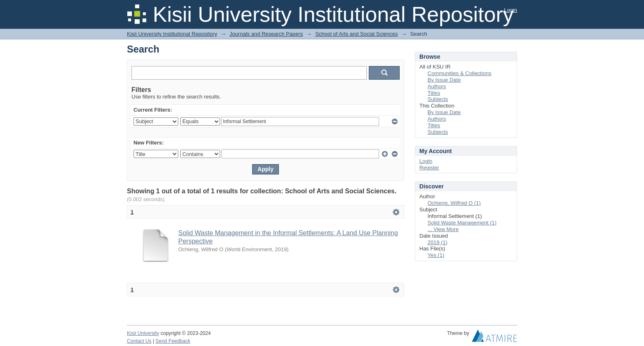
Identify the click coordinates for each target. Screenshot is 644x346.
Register (429, 168)
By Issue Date (444, 80)
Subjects (438, 99)
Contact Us (139, 341)
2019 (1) (437, 242)
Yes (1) (436, 255)
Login (511, 10)
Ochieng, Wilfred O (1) (454, 203)
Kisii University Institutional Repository (172, 34)
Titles (434, 93)
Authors (437, 86)
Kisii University (143, 333)
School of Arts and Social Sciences (357, 34)
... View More (443, 229)
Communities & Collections (459, 73)
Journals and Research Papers (266, 34)
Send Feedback (173, 341)
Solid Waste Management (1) (462, 223)
